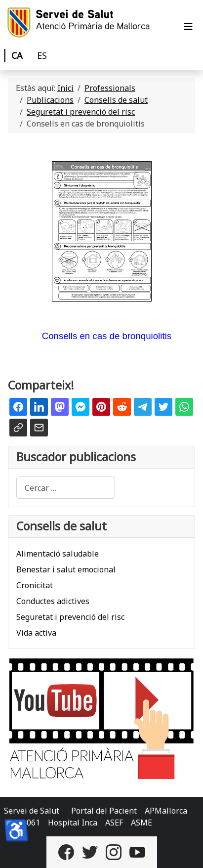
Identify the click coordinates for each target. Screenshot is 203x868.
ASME (142, 823)
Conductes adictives (53, 601)
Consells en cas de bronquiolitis (107, 336)
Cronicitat (35, 585)
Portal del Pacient (104, 811)
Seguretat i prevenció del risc (70, 617)
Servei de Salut (32, 811)
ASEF (114, 823)
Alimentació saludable (58, 554)
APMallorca (166, 811)
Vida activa (36, 633)
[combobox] (66, 488)
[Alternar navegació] (188, 27)
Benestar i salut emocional (66, 569)
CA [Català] (17, 55)
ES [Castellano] (42, 55)
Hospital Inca (73, 823)
